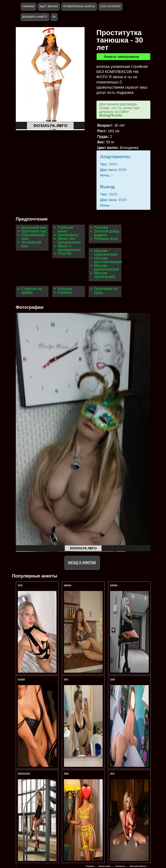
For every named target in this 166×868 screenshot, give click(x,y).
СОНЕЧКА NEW (24, 774)
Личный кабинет (138, 866)
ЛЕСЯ (113, 774)
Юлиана (114, 585)
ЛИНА (67, 774)
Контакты (120, 866)
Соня (112, 679)
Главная (28, 6)
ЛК (54, 17)
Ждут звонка (49, 6)
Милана (68, 585)
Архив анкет (105, 866)
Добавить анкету (35, 17)
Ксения (22, 679)
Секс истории (110, 6)
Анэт (66, 679)
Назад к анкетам (82, 562)
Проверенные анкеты (79, 6)
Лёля (20, 585)
